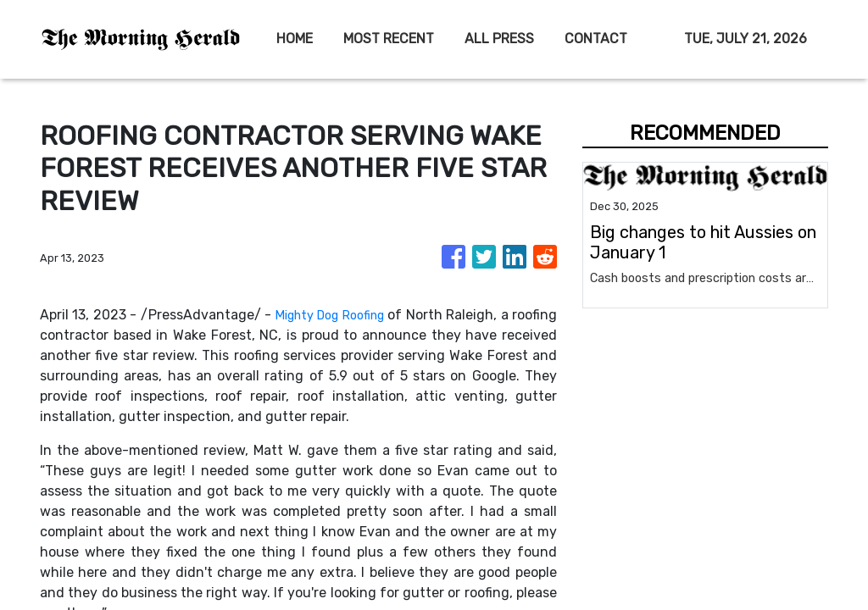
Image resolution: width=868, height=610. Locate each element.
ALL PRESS (499, 39)
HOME (295, 39)
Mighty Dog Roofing (357, 315)
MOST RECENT (389, 39)
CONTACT (596, 39)
